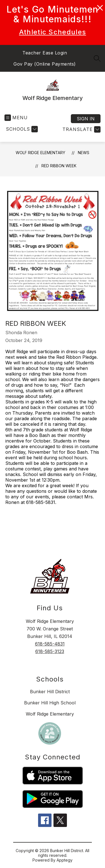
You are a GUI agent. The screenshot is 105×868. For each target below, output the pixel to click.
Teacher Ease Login (45, 53)
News (84, 153)
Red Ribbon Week (59, 166)
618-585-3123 (50, 651)
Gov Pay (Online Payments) (45, 64)
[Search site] (97, 58)
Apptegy (65, 860)
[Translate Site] (81, 129)
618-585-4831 (50, 644)
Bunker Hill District (50, 692)
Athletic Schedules (53, 32)
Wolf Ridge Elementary (40, 153)
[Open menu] (16, 118)
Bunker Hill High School (50, 703)
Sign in (86, 119)
